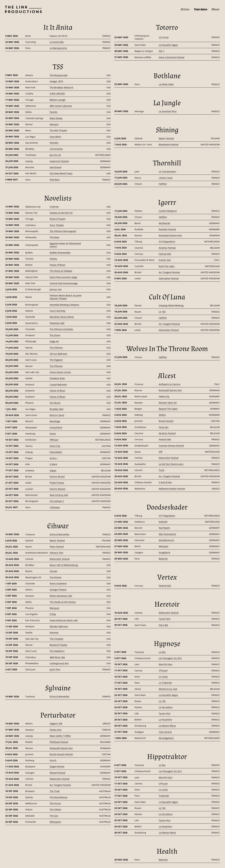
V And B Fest (165, 482)
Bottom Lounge (58, 100)
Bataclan (163, 559)
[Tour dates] (201, 9)
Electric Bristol (57, 477)
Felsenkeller (56, 452)
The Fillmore (56, 348)
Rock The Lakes (167, 266)
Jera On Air (55, 155)
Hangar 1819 (56, 81)
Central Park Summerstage (64, 283)
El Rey (53, 614)
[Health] (167, 851)
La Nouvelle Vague (168, 45)
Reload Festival (57, 773)
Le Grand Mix (57, 42)
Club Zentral (165, 732)
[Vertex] (167, 577)
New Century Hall (59, 495)
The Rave (54, 237)
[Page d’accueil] (21, 9)
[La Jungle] (167, 103)
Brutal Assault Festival (61, 754)
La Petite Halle (166, 84)
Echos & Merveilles (60, 534)
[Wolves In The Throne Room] (167, 349)
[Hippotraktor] (167, 757)
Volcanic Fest (56, 553)
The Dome (55, 335)
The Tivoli (55, 791)
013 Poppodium (167, 242)
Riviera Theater (58, 219)
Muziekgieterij (166, 738)
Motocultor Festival (60, 559)
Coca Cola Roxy (57, 311)
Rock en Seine (57, 415)
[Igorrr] (167, 203)
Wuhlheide (164, 223)
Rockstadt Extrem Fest (61, 748)
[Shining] (167, 130)
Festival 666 (165, 254)
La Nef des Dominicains (171, 464)
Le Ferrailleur (166, 707)
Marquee (54, 608)
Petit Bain (55, 180)
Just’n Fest (55, 669)
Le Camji (163, 677)
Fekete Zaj (164, 396)
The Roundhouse (59, 797)
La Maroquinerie (58, 48)
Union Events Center (60, 372)
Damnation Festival (169, 278)
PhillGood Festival (59, 742)
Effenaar (54, 440)
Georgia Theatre (58, 590)
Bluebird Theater (59, 645)
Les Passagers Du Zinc (170, 658)
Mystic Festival (57, 541)
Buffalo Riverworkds (60, 253)
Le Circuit (164, 37)
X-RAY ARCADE (57, 94)
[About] (215, 9)
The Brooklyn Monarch (61, 87)
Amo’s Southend (58, 583)
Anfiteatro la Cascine (170, 384)
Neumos (54, 633)
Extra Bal (163, 625)
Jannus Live (56, 289)
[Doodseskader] (167, 507)
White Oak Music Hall (61, 596)
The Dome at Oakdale (61, 271)
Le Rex (162, 652)
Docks (53, 434)
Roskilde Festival (167, 229)
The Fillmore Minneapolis (63, 231)
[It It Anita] (58, 28)
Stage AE (54, 341)
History (53, 259)
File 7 (161, 51)
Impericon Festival (59, 161)
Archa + (54, 458)
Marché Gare (166, 664)
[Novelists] (58, 198)
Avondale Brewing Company (64, 305)
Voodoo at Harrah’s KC (61, 213)
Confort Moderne (168, 211)
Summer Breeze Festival (171, 446)
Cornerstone (56, 149)
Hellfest (163, 184)
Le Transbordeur (167, 172)
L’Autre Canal (166, 178)
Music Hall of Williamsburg (64, 565)
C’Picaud (163, 671)
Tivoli (161, 470)
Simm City (55, 446)
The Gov (54, 816)
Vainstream (56, 167)
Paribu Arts (56, 730)
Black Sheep (56, 118)
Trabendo (164, 796)
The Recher (56, 577)
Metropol (164, 546)
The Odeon (55, 809)
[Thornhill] (167, 163)
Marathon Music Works (62, 317)
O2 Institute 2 (57, 501)
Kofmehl (163, 522)
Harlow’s (54, 143)
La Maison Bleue (167, 726)
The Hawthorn (57, 651)
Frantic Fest (165, 260)
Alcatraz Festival (167, 248)
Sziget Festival (57, 766)
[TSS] (58, 67)
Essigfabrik (164, 553)
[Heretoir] (167, 604)
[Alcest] (167, 376)
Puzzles (54, 112)
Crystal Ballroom (58, 385)
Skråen (162, 415)
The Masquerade (59, 75)
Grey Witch (55, 137)
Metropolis (55, 822)
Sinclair (54, 571)
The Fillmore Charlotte (61, 329)
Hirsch (53, 760)
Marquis (54, 124)
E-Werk (53, 464)
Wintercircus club (168, 689)
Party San (164, 427)
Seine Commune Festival (172, 57)
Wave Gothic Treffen (60, 736)
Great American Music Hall (64, 620)
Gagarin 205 (56, 724)
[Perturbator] (58, 715)
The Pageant (56, 360)
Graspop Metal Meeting (171, 305)
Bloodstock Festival (169, 144)
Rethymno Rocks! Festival (172, 489)
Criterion (54, 207)
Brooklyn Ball (56, 409)
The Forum (55, 803)
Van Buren (55, 403)
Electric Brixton (58, 489)
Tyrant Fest (165, 619)
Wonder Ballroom (59, 626)
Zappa (53, 470)
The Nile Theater (58, 130)
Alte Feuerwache (167, 534)
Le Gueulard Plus (168, 111)
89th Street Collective (61, 106)
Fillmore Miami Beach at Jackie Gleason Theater (66, 297)
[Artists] (185, 9)
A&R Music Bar (57, 657)
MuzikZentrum (166, 540)
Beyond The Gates (168, 409)
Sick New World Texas (61, 173)
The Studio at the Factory (63, 602)
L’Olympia (55, 507)
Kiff (160, 452)
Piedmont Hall (57, 323)
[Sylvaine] (58, 688)
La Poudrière (165, 720)
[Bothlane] (167, 76)
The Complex (56, 639)
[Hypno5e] (167, 644)
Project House (57, 483)
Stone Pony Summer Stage (63, 277)
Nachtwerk (164, 528)
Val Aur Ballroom (58, 354)
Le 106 (162, 312)
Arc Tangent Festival (60, 785)
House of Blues (57, 265)
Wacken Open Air (168, 403)
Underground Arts (59, 663)
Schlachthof (56, 428)
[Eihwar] (58, 526)
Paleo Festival (57, 547)
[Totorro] (167, 28)
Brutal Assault (166, 421)
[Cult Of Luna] (167, 297)
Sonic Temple (57, 225)
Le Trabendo (165, 683)
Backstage (55, 421)
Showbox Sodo (57, 378)
